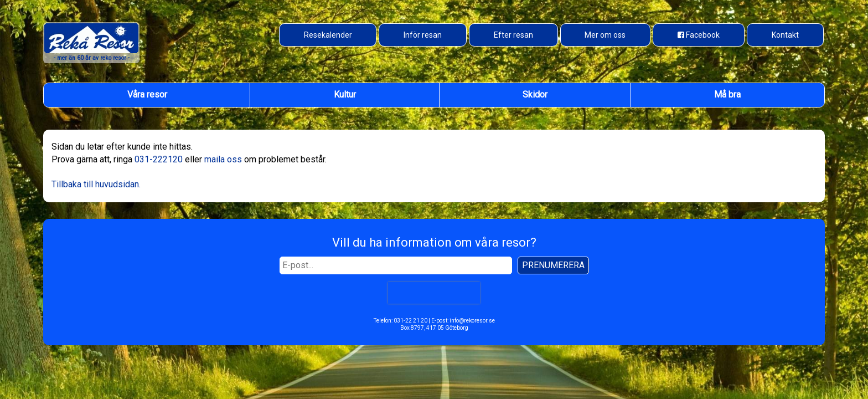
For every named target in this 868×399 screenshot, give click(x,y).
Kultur (345, 94)
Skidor (535, 94)
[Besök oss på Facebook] (699, 35)
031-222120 (159, 159)
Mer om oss (605, 35)
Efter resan (513, 35)
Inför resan (423, 35)
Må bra (727, 94)
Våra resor (147, 94)
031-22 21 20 (410, 321)
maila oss (223, 159)
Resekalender (328, 35)
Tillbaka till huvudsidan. (96, 184)
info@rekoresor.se (472, 321)
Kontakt (785, 35)
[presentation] (434, 293)
